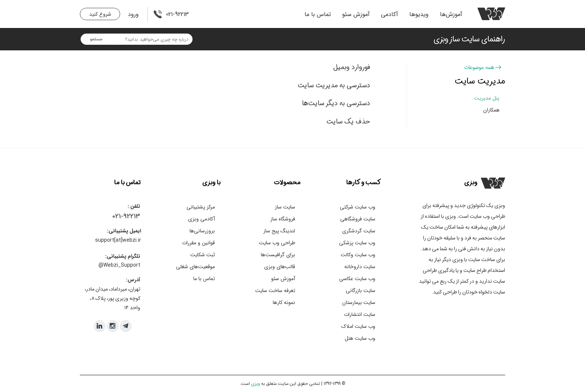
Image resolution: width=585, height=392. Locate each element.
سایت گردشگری (359, 231)
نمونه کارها (284, 302)
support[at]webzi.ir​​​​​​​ (118, 240)
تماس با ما (318, 14)
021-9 (120, 216)
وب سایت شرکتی (358, 207)
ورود (133, 14)
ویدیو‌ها (419, 14)
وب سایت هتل (360, 338)
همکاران (491, 110)
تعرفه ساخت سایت (275, 291)
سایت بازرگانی (361, 291)
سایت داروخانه (360, 267)
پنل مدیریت (487, 98)
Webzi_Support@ (119, 265)
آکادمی (390, 14)
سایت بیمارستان (359, 302)
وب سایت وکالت (358, 255)
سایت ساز (285, 207)
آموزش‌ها (451, 14)
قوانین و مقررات (198, 243)
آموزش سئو (356, 14)
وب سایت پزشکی (357, 243)
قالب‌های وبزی (280, 267)
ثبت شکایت (203, 255)
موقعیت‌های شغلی (195, 267)
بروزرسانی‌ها (202, 231)
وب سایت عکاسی (357, 279)
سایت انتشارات (360, 314)
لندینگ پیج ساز (279, 231)
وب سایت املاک (358, 326)
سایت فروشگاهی (358, 219)
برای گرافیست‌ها (278, 255)
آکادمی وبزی (201, 219)
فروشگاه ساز (283, 219)
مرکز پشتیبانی (201, 207)
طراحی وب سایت (277, 243)
